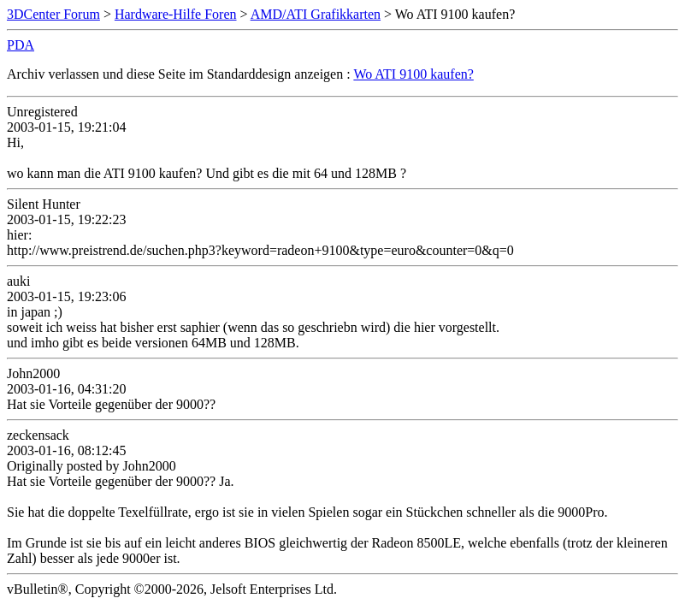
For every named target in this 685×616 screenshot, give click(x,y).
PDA (21, 45)
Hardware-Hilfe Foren (176, 14)
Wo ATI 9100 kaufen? (413, 74)
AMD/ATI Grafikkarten (316, 14)
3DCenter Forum (53, 14)
